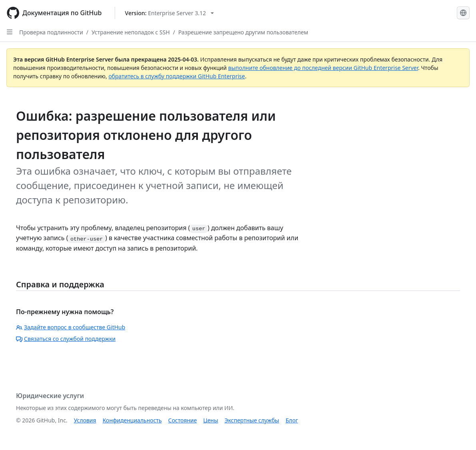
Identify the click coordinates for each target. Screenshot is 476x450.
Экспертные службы (252, 420)
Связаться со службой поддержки (66, 339)
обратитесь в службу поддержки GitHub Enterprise (177, 76)
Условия (85, 420)
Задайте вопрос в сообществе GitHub (71, 327)
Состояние (183, 420)
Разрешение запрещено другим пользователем (243, 32)
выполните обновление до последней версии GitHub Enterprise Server (323, 68)
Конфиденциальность (132, 420)
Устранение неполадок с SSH (131, 32)
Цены (211, 420)
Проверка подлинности (51, 32)
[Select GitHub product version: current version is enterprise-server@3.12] (170, 13)
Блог (292, 420)
